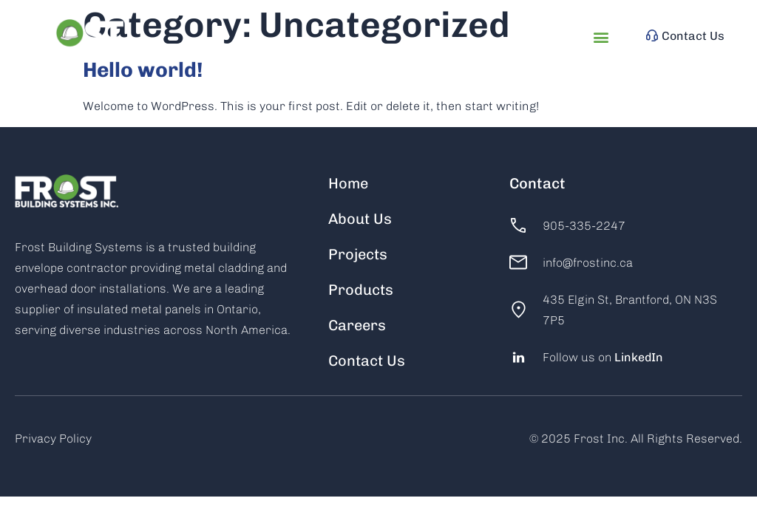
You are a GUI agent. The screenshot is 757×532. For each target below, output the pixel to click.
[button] (601, 37)
